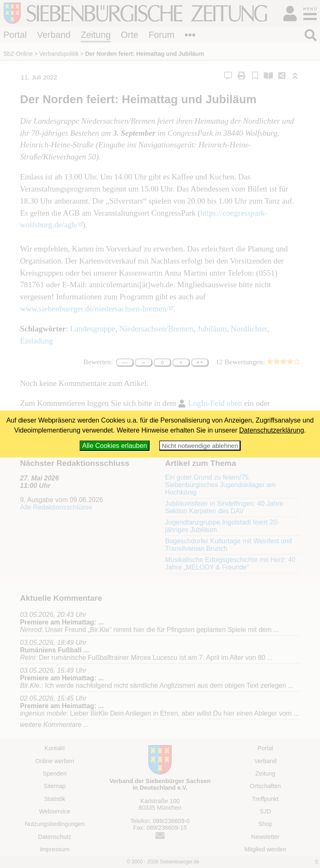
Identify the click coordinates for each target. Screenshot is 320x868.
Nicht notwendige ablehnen (200, 446)
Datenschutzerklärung (272, 430)
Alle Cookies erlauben (115, 446)
